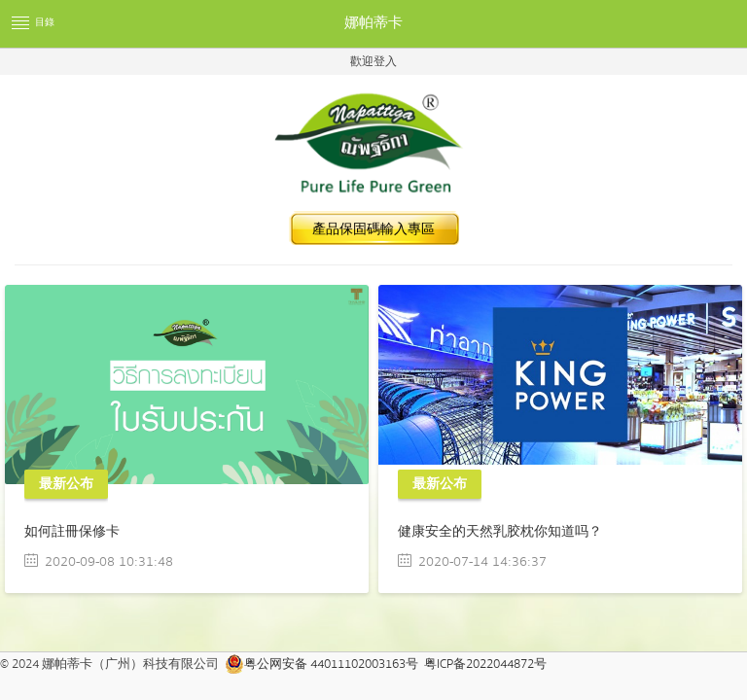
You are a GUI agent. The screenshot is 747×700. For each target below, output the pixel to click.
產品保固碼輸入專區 (373, 229)
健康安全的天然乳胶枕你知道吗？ (500, 532)
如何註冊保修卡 (72, 532)
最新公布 (66, 484)
